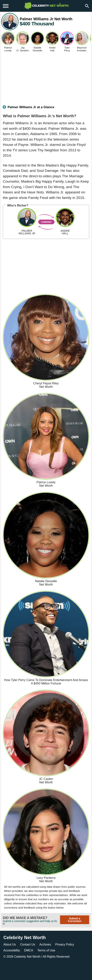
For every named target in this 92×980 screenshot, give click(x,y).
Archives (45, 944)
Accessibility (12, 950)
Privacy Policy (65, 944)
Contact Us (28, 944)
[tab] (46, 109)
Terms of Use (46, 950)
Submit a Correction (75, 920)
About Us (10, 944)
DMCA (29, 950)
